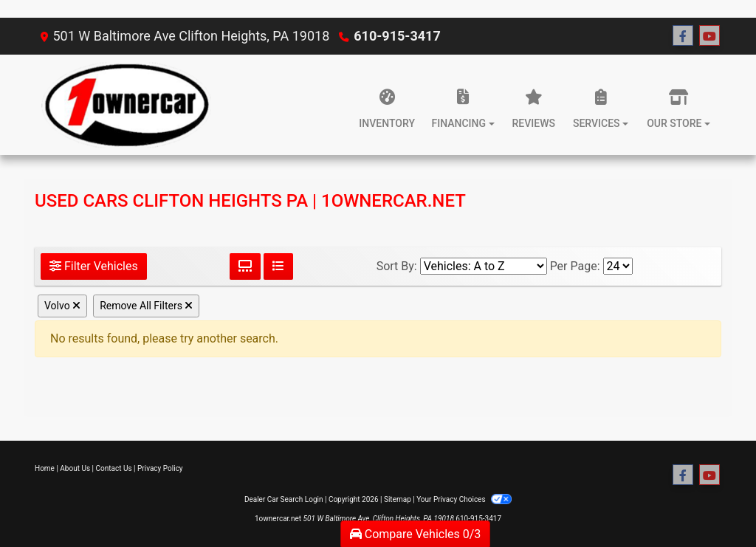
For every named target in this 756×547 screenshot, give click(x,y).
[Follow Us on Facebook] (683, 36)
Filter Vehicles (94, 266)
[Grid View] (245, 266)
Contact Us (114, 468)
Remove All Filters (146, 306)
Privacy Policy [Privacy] (160, 468)
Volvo (62, 306)
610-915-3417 (397, 36)
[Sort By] (484, 266)
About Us (75, 468)
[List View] (278, 266)
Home (45, 468)
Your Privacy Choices (464, 499)
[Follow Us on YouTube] (709, 36)
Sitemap (398, 499)
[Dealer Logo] (123, 105)
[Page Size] (618, 266)
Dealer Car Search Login (284, 499)
